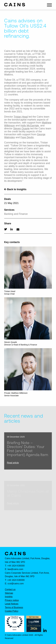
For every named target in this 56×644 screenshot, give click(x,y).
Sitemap (9, 593)
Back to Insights (15, 189)
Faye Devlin (27, 137)
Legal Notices (12, 604)
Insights (9, 597)
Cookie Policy (12, 611)
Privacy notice (12, 600)
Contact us (10, 590)
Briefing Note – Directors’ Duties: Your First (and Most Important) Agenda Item (28, 452)
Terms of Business (14, 607)
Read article (13, 466)
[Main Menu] (49, 5)
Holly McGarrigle (30, 126)
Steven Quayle (21, 129)
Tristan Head (21, 117)
